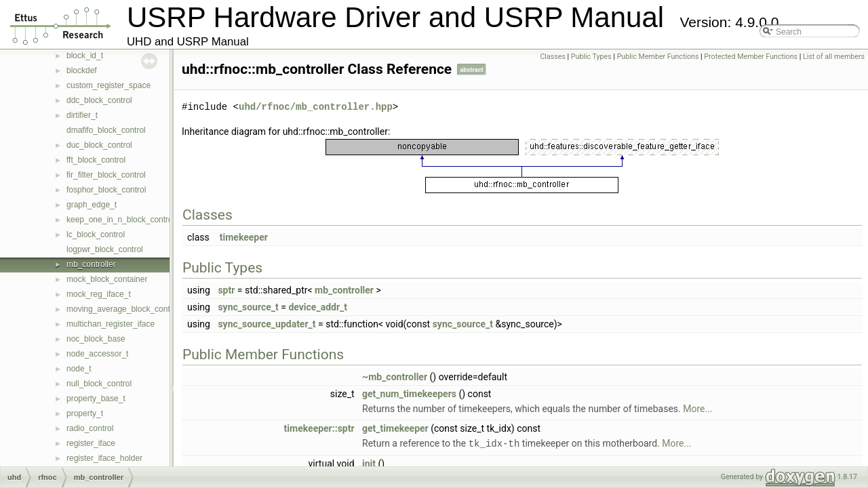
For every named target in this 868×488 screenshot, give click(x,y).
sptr (226, 290)
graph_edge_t (92, 205)
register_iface (91, 443)
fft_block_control (96, 160)
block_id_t (85, 56)
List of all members (834, 57)
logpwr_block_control (105, 249)
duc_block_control (99, 145)
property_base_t (96, 399)
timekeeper (244, 237)
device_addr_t (318, 307)
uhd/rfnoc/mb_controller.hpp (316, 107)
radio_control (90, 428)
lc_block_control (96, 235)
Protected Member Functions (751, 57)
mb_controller (91, 264)
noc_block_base (96, 339)
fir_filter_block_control (106, 175)
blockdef (82, 70)
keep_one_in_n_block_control (120, 220)
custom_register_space (108, 85)
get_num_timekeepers (409, 394)
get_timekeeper (395, 428)
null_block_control (99, 384)
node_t (79, 369)
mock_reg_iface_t (99, 294)
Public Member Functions (658, 57)
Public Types (591, 57)
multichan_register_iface (111, 324)
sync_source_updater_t (267, 324)
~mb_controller (395, 377)
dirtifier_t (82, 115)
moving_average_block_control (123, 309)
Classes (552, 57)
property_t (85, 413)
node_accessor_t (97, 354)
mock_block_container (107, 279)
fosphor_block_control (106, 190)
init (369, 463)
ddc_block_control (99, 100)
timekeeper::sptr (319, 428)
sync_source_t (248, 307)
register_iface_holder (104, 458)
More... (697, 409)
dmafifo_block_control (106, 130)
